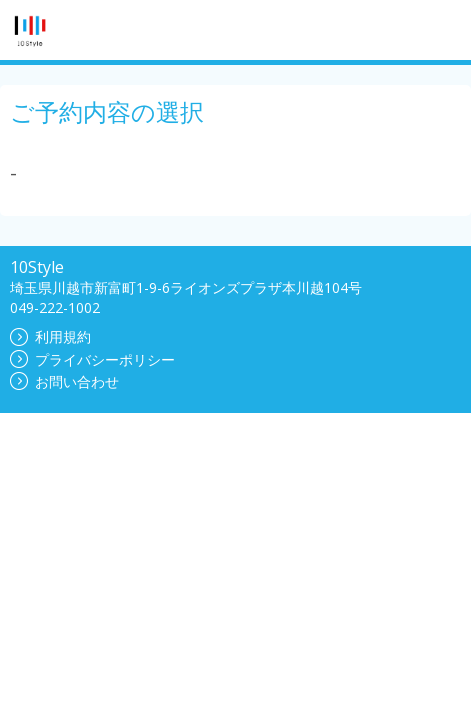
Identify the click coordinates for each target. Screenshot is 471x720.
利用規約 (50, 336)
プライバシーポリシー (92, 359)
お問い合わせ (64, 381)
